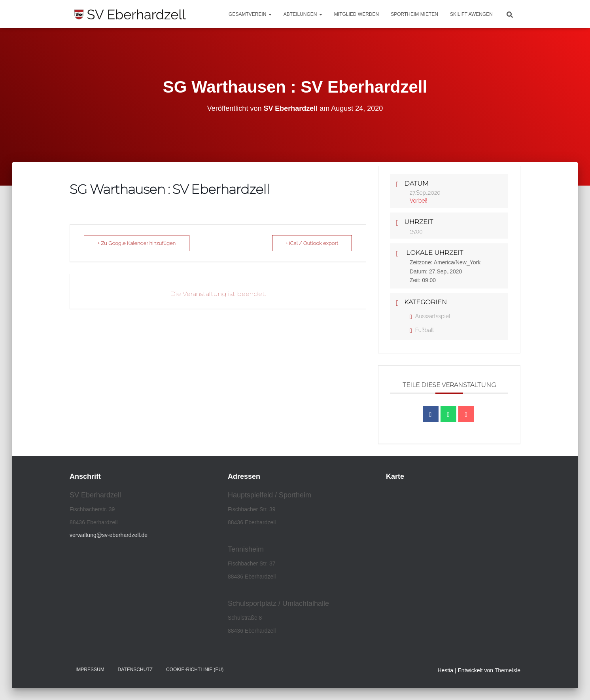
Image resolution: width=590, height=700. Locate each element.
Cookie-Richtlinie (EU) (195, 670)
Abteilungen (303, 14)
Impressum (90, 670)
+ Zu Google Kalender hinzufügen (137, 243)
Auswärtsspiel (430, 316)
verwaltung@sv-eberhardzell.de (109, 535)
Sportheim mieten (414, 14)
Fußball (422, 330)
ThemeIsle (508, 670)
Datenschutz (135, 670)
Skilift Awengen (471, 14)
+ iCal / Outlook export (312, 243)
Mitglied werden (356, 14)
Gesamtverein (250, 14)
